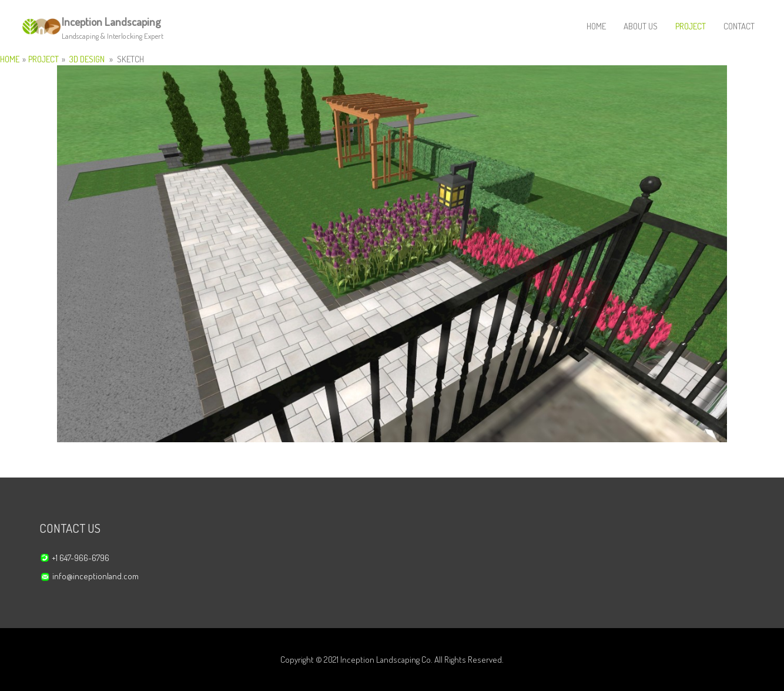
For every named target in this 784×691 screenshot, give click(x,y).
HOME (596, 26)
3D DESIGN (87, 59)
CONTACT (739, 26)
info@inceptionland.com (96, 576)
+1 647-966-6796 (81, 558)
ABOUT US (641, 26)
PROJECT (691, 26)
